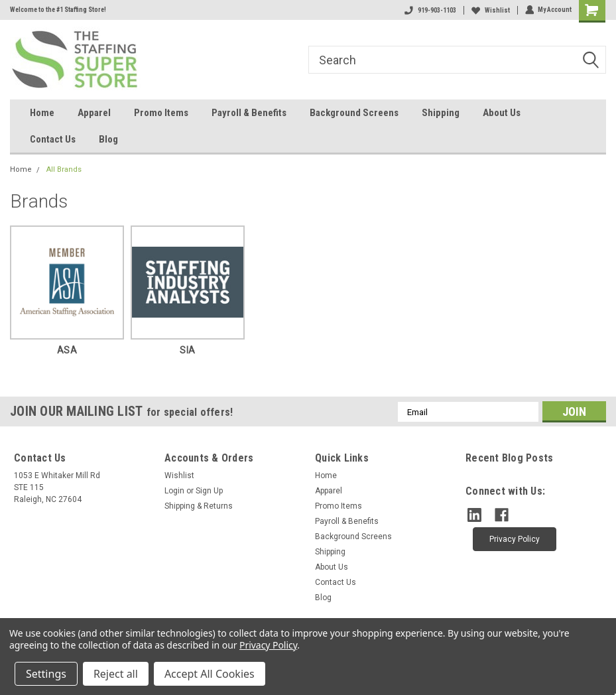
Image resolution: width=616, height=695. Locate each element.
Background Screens (354, 113)
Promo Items (161, 113)
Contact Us (53, 139)
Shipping (441, 113)
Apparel (94, 113)
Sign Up (209, 491)
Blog (108, 139)
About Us (502, 113)
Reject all (116, 674)
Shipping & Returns (199, 506)
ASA (67, 350)
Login (174, 491)
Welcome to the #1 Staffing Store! (58, 10)
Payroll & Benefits (249, 113)
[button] (515, 538)
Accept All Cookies (210, 674)
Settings (46, 674)
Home (42, 113)
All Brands (64, 169)
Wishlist (490, 10)
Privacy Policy (268, 645)
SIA (187, 350)
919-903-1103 (430, 10)
